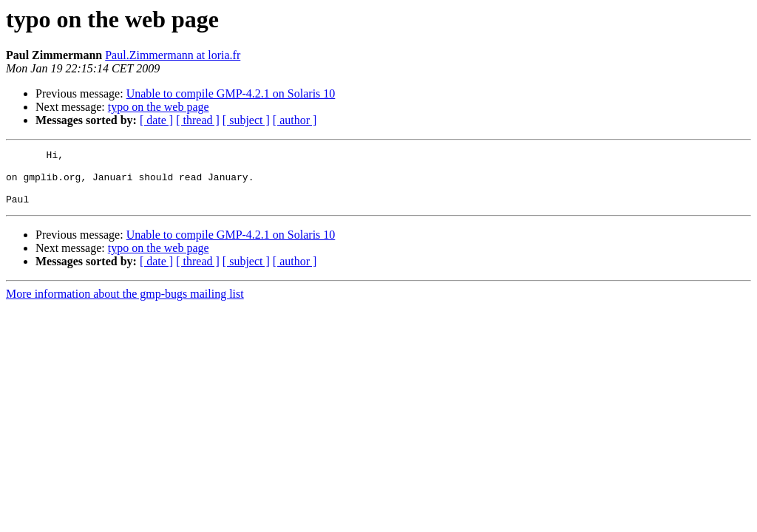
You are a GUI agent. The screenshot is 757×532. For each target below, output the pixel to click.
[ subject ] (246, 120)
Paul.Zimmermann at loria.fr (173, 55)
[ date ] (156, 120)
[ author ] (295, 120)
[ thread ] (198, 120)
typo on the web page (159, 107)
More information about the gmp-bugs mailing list (125, 305)
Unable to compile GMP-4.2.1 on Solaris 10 (231, 93)
